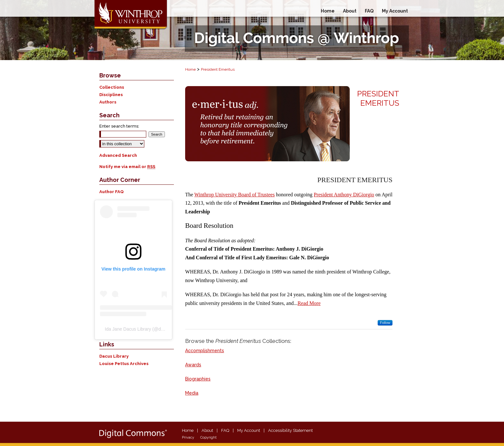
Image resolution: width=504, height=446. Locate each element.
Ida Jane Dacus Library (128, 329)
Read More (309, 303)
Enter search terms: (119, 126)
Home (190, 69)
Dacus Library (114, 356)
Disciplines (111, 95)
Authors (108, 102)
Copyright (208, 437)
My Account (249, 430)
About (207, 430)
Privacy (188, 437)
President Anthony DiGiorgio (344, 195)
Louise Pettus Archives (124, 364)
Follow (385, 323)
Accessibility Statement (290, 430)
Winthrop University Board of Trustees (235, 195)
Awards (193, 365)
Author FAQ (112, 192)
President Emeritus (218, 69)
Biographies (198, 379)
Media (192, 393)
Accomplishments (205, 351)
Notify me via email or (127, 167)
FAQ (225, 430)
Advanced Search (118, 155)
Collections (112, 87)
